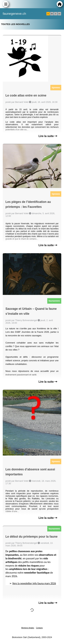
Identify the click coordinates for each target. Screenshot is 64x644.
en (59, 14)
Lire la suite (48, 136)
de (52, 14)
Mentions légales (28, 628)
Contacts (39, 628)
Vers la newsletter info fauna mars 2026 (34, 583)
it (56, 14)
